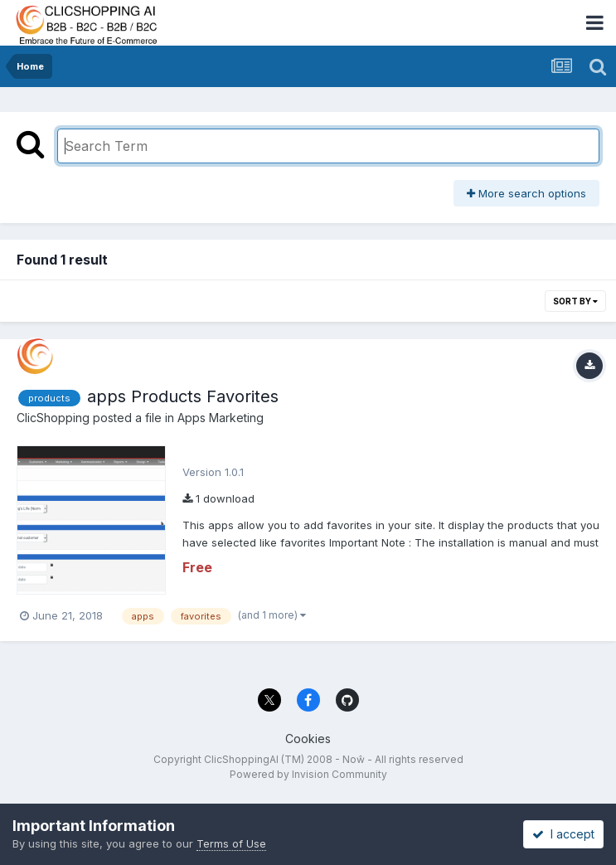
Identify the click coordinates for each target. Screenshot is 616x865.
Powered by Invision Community (308, 774)
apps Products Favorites (183, 396)
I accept (563, 834)
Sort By (575, 301)
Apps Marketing (221, 418)
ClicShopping (53, 418)
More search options (526, 193)
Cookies (308, 739)
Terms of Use (231, 843)
